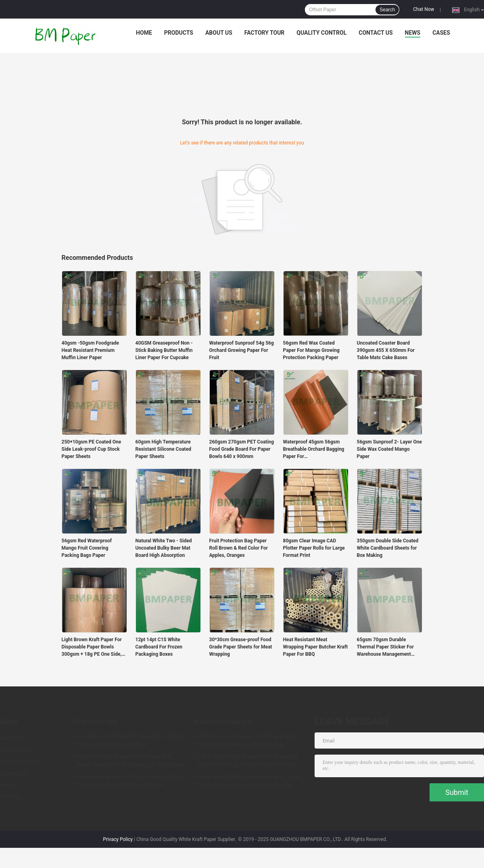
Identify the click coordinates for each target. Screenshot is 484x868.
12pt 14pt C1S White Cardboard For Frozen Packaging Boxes (159, 647)
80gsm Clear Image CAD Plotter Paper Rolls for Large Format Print (314, 548)
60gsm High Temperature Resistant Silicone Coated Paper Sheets (163, 449)
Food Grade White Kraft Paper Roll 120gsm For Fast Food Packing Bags (131, 740)
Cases (441, 33)
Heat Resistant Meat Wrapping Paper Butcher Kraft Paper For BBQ (316, 647)
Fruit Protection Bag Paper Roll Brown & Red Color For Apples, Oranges (239, 548)
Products (179, 33)
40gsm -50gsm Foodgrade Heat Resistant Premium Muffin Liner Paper (91, 350)
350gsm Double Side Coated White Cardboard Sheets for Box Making (388, 548)
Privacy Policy (118, 839)
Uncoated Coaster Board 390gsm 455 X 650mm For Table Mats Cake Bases (386, 350)
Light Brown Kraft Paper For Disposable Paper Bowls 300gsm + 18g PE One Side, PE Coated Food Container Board (92, 647)
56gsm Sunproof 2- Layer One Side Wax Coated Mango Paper (390, 449)
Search (387, 10)
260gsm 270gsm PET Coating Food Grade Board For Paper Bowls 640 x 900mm (242, 449)
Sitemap (10, 797)
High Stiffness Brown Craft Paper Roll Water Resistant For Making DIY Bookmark (130, 761)
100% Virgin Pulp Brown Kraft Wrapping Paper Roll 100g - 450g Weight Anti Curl (248, 761)
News (413, 33)
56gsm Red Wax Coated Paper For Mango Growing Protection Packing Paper (311, 350)
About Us (219, 33)
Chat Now (423, 9)
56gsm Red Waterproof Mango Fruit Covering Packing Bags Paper (87, 548)
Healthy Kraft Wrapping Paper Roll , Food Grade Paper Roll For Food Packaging (249, 781)
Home (144, 33)
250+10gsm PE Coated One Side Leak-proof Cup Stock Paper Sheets (92, 449)
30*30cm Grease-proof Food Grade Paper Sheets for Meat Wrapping (241, 647)
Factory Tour (265, 33)
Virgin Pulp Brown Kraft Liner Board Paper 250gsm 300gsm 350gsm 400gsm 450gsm (130, 782)
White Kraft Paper (95, 722)
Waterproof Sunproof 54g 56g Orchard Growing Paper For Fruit (242, 350)
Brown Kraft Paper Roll (223, 722)
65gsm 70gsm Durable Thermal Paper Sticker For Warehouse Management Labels (385, 647)
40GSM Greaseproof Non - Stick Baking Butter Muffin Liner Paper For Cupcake (164, 350)
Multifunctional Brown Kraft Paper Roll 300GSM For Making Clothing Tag (246, 740)
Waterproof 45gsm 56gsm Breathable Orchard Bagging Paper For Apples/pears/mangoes (314, 450)
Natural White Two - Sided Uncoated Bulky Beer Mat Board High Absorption (164, 548)
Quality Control (321, 33)
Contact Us (376, 33)
